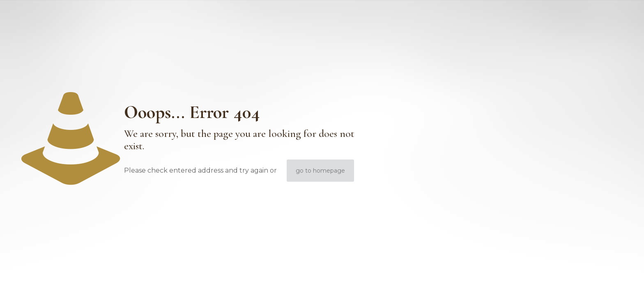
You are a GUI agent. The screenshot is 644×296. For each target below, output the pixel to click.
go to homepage (320, 171)
